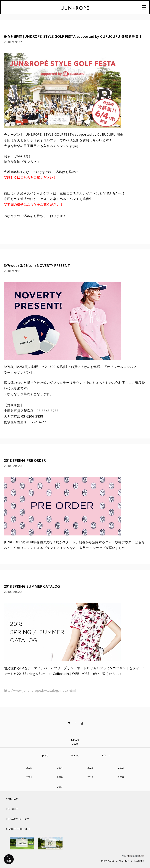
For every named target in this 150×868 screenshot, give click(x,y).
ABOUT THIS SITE (18, 829)
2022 (121, 768)
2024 (60, 768)
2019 (90, 777)
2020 (60, 777)
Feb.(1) (106, 755)
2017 (60, 787)
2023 (90, 768)
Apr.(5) (44, 755)
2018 (121, 777)
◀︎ (69, 723)
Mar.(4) (75, 755)
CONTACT (13, 799)
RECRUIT (12, 809)
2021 (29, 777)
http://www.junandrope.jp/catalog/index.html (40, 690)
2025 (29, 768)
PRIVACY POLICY (17, 819)
